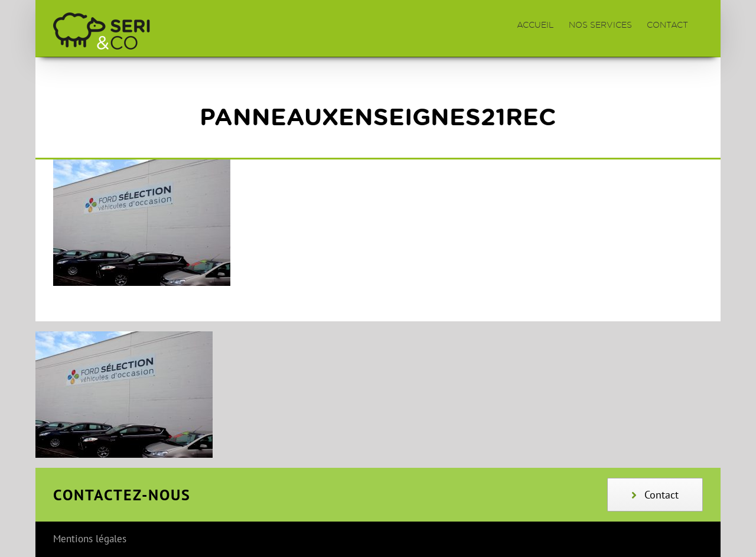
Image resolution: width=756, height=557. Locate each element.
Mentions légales (90, 539)
